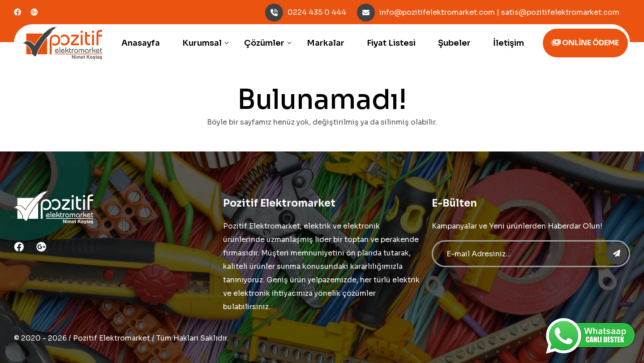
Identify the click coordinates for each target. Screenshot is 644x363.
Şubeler (454, 43)
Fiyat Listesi (391, 43)
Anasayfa (141, 43)
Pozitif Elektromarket (112, 338)
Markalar (326, 43)
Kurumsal (202, 43)
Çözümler (264, 43)
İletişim (509, 43)
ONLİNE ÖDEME (585, 43)
